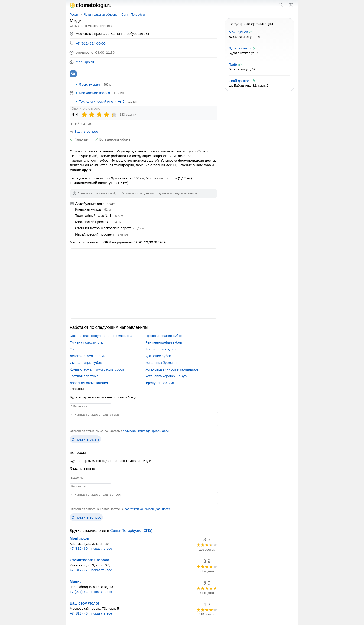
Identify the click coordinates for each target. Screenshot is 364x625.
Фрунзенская (89, 84)
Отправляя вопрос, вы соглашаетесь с (120, 509)
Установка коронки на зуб (166, 376)
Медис (76, 582)
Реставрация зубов (161, 349)
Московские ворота (94, 93)
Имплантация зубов (86, 363)
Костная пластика (84, 376)
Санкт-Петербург (133, 15)
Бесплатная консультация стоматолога (101, 336)
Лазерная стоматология (89, 383)
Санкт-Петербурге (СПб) (131, 531)
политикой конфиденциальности (146, 431)
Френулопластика (160, 383)
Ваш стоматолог (84, 603)
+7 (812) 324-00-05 (91, 43)
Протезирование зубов (164, 336)
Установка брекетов (161, 363)
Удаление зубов (158, 356)
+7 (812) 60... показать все (91, 548)
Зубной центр (240, 48)
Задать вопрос (84, 131)
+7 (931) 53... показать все (91, 592)
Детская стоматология (88, 356)
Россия (75, 15)
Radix (233, 64)
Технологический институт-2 (102, 101)
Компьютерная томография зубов (97, 369)
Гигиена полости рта (86, 342)
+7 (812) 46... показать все (91, 613)
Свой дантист (240, 81)
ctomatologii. (90, 5)
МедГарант (80, 538)
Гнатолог (77, 349)
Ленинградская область (100, 15)
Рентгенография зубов (164, 342)
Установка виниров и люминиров (172, 369)
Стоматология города (89, 560)
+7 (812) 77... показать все (91, 570)
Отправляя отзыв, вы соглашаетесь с (119, 431)
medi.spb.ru (85, 62)
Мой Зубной (238, 32)
